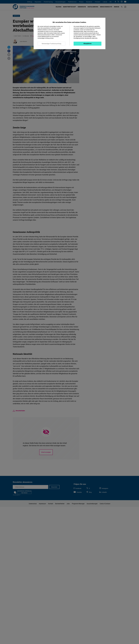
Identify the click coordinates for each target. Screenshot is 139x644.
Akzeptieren (87, 44)
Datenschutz (66, 51)
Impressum (73, 51)
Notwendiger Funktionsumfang (51, 44)
